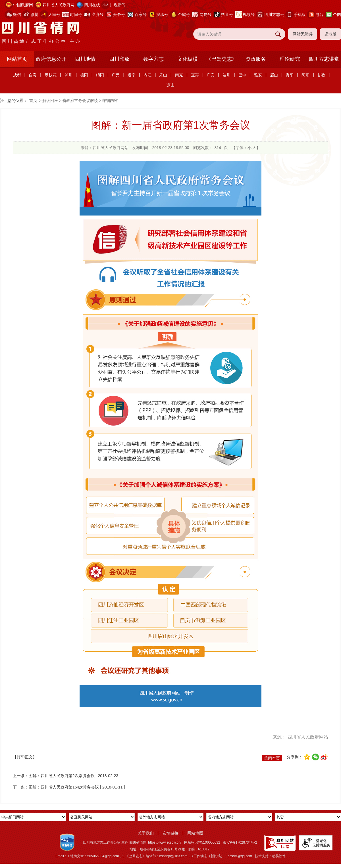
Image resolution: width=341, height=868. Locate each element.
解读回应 (50, 101)
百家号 (141, 14)
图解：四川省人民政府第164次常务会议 (64, 787)
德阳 (84, 75)
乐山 (163, 75)
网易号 (205, 14)
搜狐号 (162, 14)
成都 (17, 75)
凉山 (170, 85)
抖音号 (227, 14)
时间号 (76, 14)
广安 (211, 75)
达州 (226, 75)
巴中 (242, 75)
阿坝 (305, 75)
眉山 (274, 75)
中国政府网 (23, 5)
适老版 (330, 34)
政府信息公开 (51, 59)
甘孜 (321, 75)
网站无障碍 (303, 34)
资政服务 (256, 59)
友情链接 (170, 833)
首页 (33, 101)
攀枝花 (51, 75)
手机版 (300, 14)
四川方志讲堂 (324, 59)
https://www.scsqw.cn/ (165, 842)
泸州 (68, 75)
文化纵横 (188, 59)
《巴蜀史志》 (222, 59)
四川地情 (85, 59)
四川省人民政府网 (59, 5)
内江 (147, 75)
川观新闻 (118, 5)
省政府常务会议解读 (80, 101)
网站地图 (195, 833)
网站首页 (17, 59)
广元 (116, 75)
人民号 (54, 14)
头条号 (119, 14)
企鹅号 (184, 14)
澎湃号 (97, 14)
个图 (337, 14)
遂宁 (132, 75)
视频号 (249, 14)
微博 (35, 14)
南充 (179, 75)
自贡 (33, 75)
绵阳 (100, 75)
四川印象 (119, 59)
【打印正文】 (25, 757)
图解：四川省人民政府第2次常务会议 (62, 776)
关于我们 (146, 833)
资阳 (290, 75)
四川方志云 (274, 14)
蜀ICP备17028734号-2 (240, 842)
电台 (319, 14)
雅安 (258, 75)
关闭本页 (272, 758)
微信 (17, 14)
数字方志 (153, 59)
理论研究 (290, 59)
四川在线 (92, 5)
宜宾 (195, 75)
